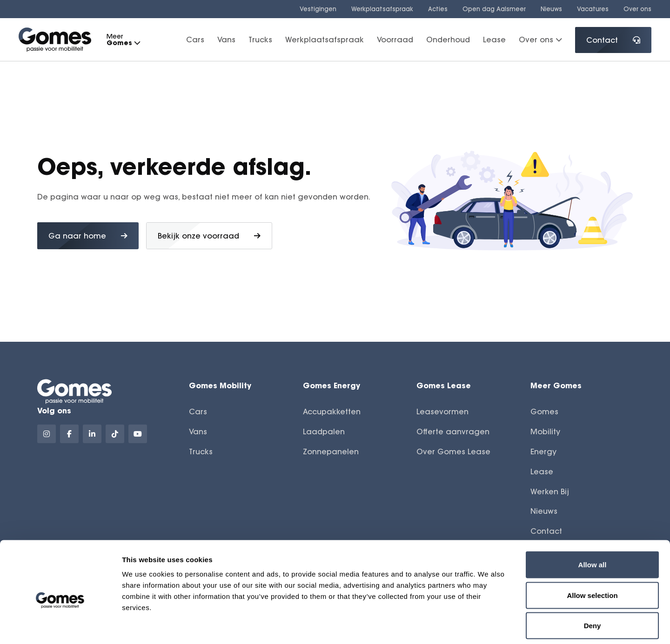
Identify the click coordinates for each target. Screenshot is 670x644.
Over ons (637, 9)
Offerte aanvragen (453, 432)
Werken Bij (550, 491)
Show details (488, 626)
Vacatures (593, 9)
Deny (593, 583)
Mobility (545, 432)
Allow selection (592, 553)
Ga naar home (88, 236)
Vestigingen (318, 9)
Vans (226, 40)
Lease (494, 40)
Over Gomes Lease (453, 451)
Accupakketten (332, 412)
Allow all (593, 522)
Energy (543, 451)
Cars (195, 40)
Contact (613, 40)
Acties (438, 9)
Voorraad (395, 40)
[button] (137, 43)
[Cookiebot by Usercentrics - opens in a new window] (60, 626)
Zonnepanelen (331, 451)
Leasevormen (442, 412)
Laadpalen (324, 432)
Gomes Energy (332, 385)
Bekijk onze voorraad (209, 236)
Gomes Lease (444, 385)
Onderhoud (448, 40)
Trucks (260, 40)
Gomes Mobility (220, 385)
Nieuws (551, 9)
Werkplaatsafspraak (382, 9)
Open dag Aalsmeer (494, 9)
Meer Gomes (556, 385)
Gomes (544, 412)
